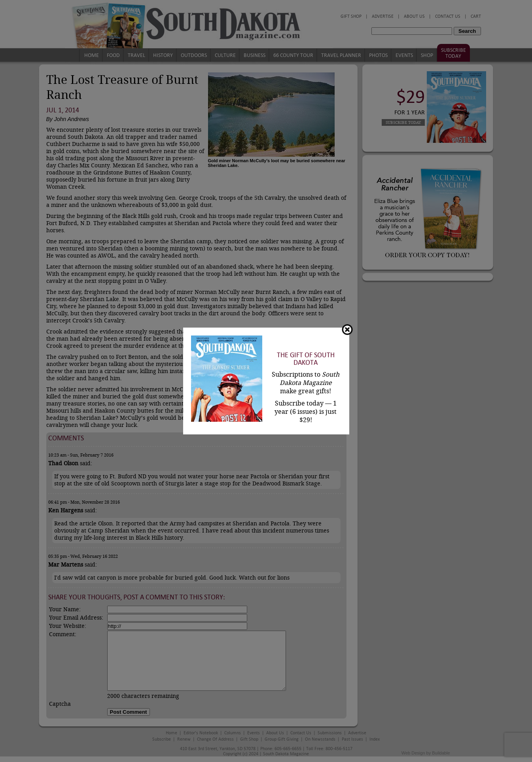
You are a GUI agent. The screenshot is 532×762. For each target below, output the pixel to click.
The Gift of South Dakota (306, 359)
